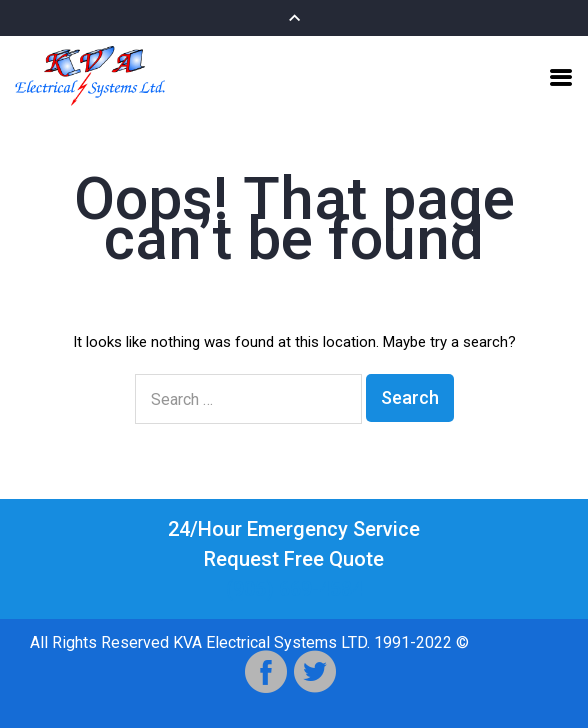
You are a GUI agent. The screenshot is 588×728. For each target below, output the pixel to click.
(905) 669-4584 (294, 589)
